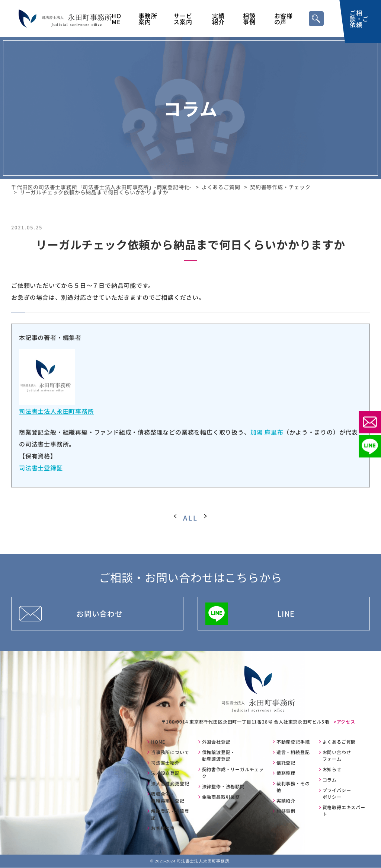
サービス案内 (183, 19)
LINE (286, 613)
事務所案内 (148, 19)
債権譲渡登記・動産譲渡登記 (219, 756)
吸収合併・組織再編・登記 (168, 797)
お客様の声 (284, 19)
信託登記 (286, 763)
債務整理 (286, 773)
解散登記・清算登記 (170, 815)
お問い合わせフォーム (337, 756)
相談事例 (249, 19)
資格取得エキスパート (344, 811)
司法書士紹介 (165, 763)
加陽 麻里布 (267, 432)
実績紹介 (218, 19)
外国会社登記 (216, 742)
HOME (116, 19)
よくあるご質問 (339, 742)
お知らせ (332, 770)
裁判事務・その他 (293, 787)
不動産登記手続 (293, 742)
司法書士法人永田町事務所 (57, 411)
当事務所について (170, 752)
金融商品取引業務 (221, 797)
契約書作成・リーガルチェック (233, 773)
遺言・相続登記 (293, 752)
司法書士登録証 (41, 468)
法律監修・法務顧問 (223, 787)
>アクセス (345, 721)
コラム (330, 780)
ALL (190, 518)
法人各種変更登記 (170, 784)
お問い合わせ (100, 613)
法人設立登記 (165, 773)
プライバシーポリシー (337, 794)
